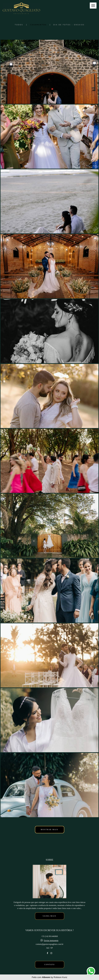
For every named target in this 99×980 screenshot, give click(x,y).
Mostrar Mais (50, 830)
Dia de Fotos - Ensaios (69, 25)
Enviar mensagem (51, 940)
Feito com (50, 977)
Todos (19, 25)
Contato (49, 965)
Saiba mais (50, 916)
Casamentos (38, 25)
